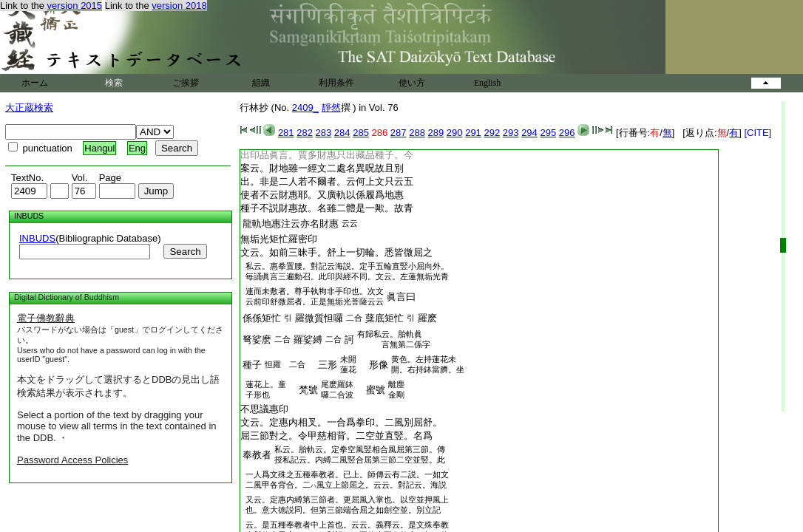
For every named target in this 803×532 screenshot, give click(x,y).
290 (455, 133)
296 (567, 133)
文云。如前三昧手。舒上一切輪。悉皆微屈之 (336, 252)
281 (286, 133)
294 (529, 133)
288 (417, 133)
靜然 (331, 108)
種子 (252, 365)
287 (399, 133)
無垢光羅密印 (279, 239)
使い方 (412, 83)
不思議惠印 (264, 409)
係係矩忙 (262, 318)
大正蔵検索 (29, 108)
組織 (261, 83)
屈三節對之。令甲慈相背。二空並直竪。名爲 (336, 436)
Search (185, 252)
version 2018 (179, 6)
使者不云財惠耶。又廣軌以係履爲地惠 (322, 195)
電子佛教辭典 (46, 318)
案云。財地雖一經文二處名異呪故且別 (322, 168)
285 (361, 133)
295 (548, 133)
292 (492, 133)
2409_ (305, 108)
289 (436, 133)
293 (511, 133)
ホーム (35, 83)
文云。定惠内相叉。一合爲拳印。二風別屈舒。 (341, 422)
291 (473, 133)
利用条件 (336, 83)
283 (324, 133)
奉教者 (257, 455)
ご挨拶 (186, 83)
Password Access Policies (72, 460)
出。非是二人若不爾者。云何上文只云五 (327, 181)
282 (305, 133)
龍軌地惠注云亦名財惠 (291, 224)
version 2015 (75, 6)
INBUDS (37, 238)
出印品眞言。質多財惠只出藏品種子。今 (327, 155)
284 (342, 133)
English (488, 83)
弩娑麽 (257, 340)
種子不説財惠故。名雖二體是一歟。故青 (327, 208)
